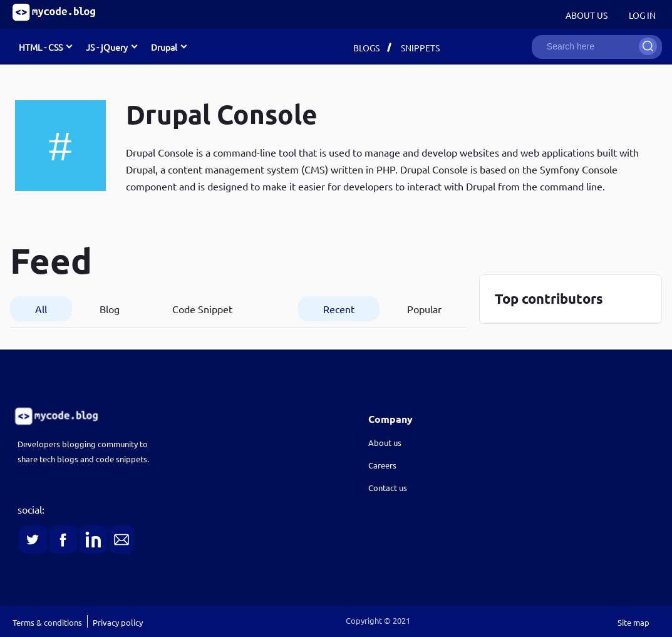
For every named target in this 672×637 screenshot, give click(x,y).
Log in (642, 15)
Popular (424, 309)
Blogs (366, 48)
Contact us (388, 488)
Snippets (420, 48)
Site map (633, 622)
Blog (110, 309)
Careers (382, 465)
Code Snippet (202, 309)
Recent (339, 309)
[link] (158, 416)
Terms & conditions (47, 622)
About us (385, 443)
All (41, 309)
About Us (587, 15)
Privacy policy (118, 622)
